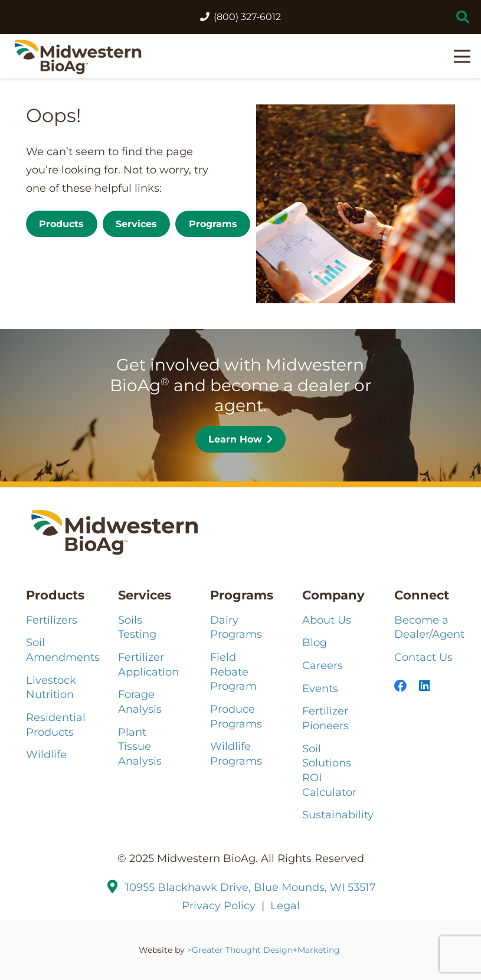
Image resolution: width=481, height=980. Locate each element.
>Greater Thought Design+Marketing (265, 950)
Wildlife (46, 754)
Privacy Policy (219, 905)
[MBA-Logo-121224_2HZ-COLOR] (78, 56)
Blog (315, 642)
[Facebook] (400, 686)
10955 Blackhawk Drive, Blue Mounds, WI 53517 (251, 887)
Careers (323, 665)
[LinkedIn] (424, 686)
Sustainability (338, 815)
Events (320, 688)
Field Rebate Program (233, 671)
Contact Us (423, 657)
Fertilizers (52, 620)
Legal (285, 905)
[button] (463, 17)
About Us (327, 620)
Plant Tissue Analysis (140, 746)
